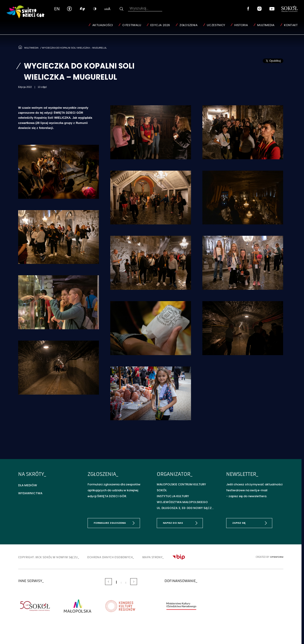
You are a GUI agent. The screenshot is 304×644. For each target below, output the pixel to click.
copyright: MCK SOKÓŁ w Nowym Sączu (48, 557)
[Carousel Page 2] (121, 583)
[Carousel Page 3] (126, 583)
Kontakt (291, 25)
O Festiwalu (132, 25)
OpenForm (277, 557)
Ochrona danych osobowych (110, 557)
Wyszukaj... (139, 8)
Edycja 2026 (160, 25)
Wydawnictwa (30, 493)
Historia (241, 25)
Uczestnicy (216, 25)
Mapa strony (152, 557)
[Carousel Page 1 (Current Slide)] (116, 582)
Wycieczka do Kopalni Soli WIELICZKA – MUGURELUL (74, 48)
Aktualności (103, 25)
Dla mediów (28, 485)
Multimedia (266, 25)
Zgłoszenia (189, 25)
